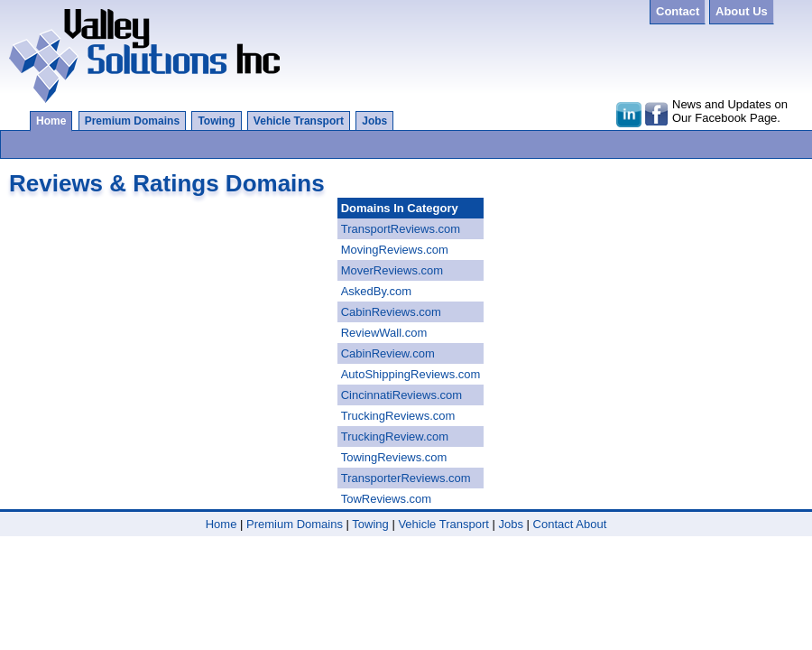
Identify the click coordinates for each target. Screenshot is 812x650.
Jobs (374, 121)
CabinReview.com (388, 353)
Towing (216, 121)
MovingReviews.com (395, 250)
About (591, 524)
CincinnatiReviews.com (401, 395)
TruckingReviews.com (398, 416)
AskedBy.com (377, 291)
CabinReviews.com (391, 312)
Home (51, 121)
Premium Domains (132, 121)
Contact (554, 524)
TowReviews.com (386, 499)
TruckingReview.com (395, 436)
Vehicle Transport (299, 121)
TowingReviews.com (394, 457)
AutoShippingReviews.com (411, 374)
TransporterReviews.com (406, 478)
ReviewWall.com (384, 333)
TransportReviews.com (401, 229)
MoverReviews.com (392, 270)
